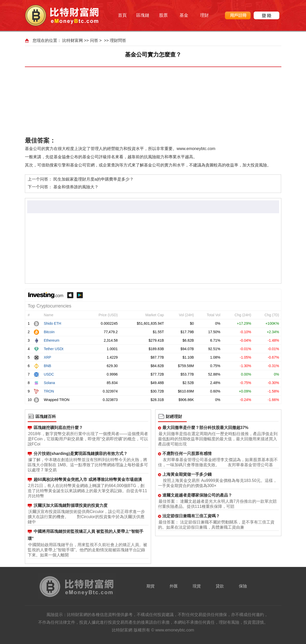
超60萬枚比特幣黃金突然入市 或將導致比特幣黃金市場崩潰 (88, 479)
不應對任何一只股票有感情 (187, 454)
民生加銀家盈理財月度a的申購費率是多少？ (93, 179)
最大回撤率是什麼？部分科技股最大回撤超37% (205, 428)
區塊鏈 (143, 15)
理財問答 (118, 40)
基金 (184, 15)
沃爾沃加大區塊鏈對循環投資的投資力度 (71, 505)
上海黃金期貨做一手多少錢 (187, 474)
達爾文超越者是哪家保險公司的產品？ (197, 495)
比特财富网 (73, 40)
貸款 (220, 586)
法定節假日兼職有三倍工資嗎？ (191, 516)
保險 (243, 586)
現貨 (197, 586)
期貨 (151, 586)
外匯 (174, 586)
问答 (94, 40)
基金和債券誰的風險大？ (76, 187)
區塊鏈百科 (46, 417)
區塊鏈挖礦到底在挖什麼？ (58, 428)
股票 (163, 15)
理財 (204, 15)
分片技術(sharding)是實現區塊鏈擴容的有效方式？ (81, 454)
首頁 (122, 15)
